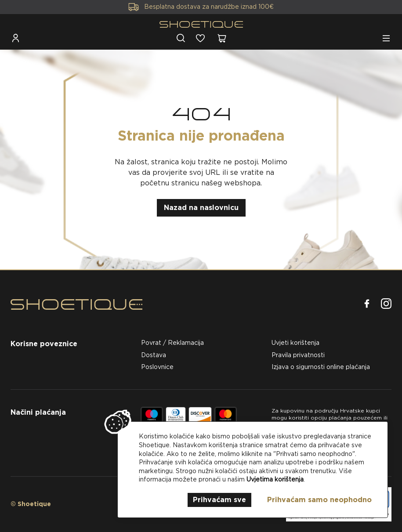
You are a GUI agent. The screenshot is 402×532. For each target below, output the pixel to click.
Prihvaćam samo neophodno (319, 500)
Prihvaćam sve (219, 500)
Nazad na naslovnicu (201, 208)
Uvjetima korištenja (275, 479)
